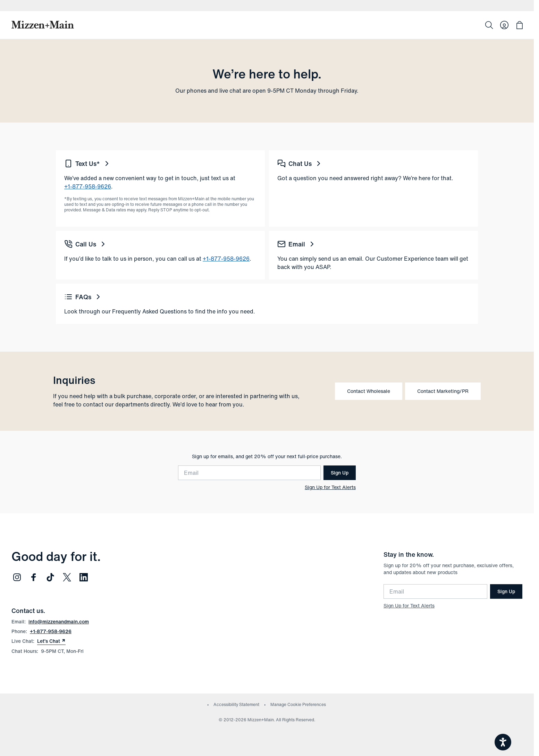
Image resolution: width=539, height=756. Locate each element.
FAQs (83, 297)
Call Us (86, 244)
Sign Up (340, 473)
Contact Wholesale (369, 391)
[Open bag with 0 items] (520, 25)
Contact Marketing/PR (443, 391)
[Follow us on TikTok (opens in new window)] (50, 577)
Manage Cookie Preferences (298, 704)
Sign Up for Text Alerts (330, 487)
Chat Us (300, 163)
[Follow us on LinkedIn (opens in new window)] (84, 577)
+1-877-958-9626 (88, 186)
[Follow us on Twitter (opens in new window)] (67, 577)
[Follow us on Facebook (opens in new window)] (34, 577)
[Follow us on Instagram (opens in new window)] (17, 577)
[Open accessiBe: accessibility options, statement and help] (503, 742)
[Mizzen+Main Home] (43, 25)
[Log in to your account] (504, 25)
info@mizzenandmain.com (59, 621)
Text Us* (88, 163)
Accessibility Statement (236, 704)
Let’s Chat (51, 641)
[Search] (489, 25)
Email (297, 244)
